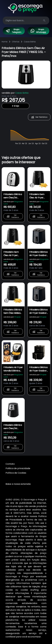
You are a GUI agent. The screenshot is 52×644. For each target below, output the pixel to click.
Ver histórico (39, 117)
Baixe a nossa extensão (18, 484)
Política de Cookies (16, 473)
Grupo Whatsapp (38, 31)
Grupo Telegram (13, 31)
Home (5, 42)
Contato (10, 464)
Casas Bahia (30, 42)
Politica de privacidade (18, 468)
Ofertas (16, 42)
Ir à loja (16, 106)
